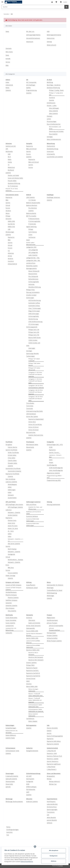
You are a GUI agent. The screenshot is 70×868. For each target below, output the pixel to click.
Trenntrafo (30, 408)
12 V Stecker (32, 200)
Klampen (50, 116)
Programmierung (31, 90)
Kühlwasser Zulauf (32, 588)
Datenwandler (31, 628)
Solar (28, 345)
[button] (52, 2)
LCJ (9, 251)
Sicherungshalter (34, 282)
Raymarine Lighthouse (54, 764)
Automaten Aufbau (34, 303)
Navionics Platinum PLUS (54, 756)
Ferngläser (9, 444)
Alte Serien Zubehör (14, 544)
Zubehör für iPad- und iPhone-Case (35, 508)
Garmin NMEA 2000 (32, 638)
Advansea (11, 253)
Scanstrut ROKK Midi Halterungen (33, 520)
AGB (48, 31)
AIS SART (29, 776)
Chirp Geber (12, 458)
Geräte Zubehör (13, 515)
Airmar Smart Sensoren (33, 626)
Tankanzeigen (30, 356)
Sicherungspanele (32, 327)
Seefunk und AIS (11, 146)
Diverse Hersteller (52, 728)
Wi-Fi (9, 157)
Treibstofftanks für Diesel (55, 590)
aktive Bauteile (51, 817)
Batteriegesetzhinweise (54, 35)
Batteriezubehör (31, 213)
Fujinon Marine (12, 447)
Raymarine (30, 146)
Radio (10, 159)
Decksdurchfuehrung (53, 88)
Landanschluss (31, 263)
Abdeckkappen (12, 484)
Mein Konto (9, 52)
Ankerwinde (9, 85)
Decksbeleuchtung (52, 149)
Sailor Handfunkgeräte (56, 470)
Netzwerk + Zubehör (14, 512)
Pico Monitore (33, 208)
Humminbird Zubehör (15, 471)
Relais (7, 88)
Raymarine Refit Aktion (54, 741)
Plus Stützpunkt (33, 276)
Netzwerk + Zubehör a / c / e (15, 540)
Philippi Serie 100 (34, 330)
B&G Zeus (11, 568)
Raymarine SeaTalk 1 (33, 670)
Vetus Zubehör (54, 111)
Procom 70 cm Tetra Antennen (12, 190)
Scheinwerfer (51, 154)
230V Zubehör (30, 197)
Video (10, 536)
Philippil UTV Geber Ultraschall (34, 369)
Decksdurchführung (14, 183)
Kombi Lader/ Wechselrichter (31, 243)
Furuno (28, 154)
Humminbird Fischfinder (13, 468)
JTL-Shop (61, 866)
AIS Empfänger (31, 85)
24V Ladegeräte (33, 252)
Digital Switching (31, 227)
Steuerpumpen (10, 781)
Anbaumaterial (12, 264)
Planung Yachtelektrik (33, 292)
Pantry (8, 827)
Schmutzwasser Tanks (12, 751)
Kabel (28, 240)
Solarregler (32, 348)
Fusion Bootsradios (11, 618)
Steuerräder (9, 784)
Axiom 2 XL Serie (13, 528)
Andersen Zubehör (32, 801)
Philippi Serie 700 (34, 335)
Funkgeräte (30, 781)
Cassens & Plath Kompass (13, 585)
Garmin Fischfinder (11, 450)
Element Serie (12, 520)
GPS (7, 149)
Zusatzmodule (12, 498)
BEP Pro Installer (31, 216)
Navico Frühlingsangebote (55, 736)
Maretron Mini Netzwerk (36, 660)
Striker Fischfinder (13, 452)
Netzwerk (11, 495)
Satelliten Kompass (11, 600)
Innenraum (50, 151)
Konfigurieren (54, 856)
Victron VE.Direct (33, 427)
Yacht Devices (33, 232)
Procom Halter (12, 181)
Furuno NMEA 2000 (32, 631)
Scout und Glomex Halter (15, 178)
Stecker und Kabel (13, 175)
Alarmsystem (30, 779)
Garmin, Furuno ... (55, 452)
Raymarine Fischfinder (12, 474)
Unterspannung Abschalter (35, 411)
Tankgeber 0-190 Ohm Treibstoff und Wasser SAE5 (35, 381)
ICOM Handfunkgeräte (56, 468)
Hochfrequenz (51, 801)
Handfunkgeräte (52, 465)
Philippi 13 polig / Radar (56, 90)
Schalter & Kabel (31, 295)
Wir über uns (30, 31)
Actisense (29, 618)
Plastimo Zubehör (13, 598)
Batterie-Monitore (32, 205)
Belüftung (50, 82)
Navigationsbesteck (32, 751)
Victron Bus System (32, 416)
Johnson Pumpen (52, 623)
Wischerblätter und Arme (55, 128)
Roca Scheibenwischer (54, 124)
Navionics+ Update (53, 759)
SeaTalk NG (11, 224)
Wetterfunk (11, 167)
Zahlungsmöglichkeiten (33, 35)
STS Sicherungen (34, 324)
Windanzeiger (10, 232)
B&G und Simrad (31, 149)
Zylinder (8, 787)
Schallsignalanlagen (12, 830)
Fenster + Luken (52, 105)
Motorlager (50, 588)
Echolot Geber (12, 455)
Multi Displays (12, 549)
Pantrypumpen (51, 633)
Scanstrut (52, 97)
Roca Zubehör (53, 134)
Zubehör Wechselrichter (36, 435)
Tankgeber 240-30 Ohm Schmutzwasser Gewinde (36, 387)
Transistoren (51, 812)
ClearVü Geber (12, 460)
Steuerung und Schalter (56, 131)
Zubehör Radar (10, 738)
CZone (30, 235)
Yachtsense (32, 237)
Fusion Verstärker (11, 620)
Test (8, 835)
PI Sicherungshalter (34, 221)
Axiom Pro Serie (13, 526)
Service (8, 62)
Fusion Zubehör (10, 623)
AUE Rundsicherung (35, 300)
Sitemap (49, 42)
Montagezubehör (31, 268)
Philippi (8, 216)
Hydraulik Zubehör (11, 779)
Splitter (28, 88)
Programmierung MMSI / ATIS (54, 477)
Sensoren (9, 219)
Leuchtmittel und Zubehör (55, 157)
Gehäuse (50, 823)
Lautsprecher (10, 626)
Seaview (51, 100)
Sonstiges (50, 137)
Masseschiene (33, 274)
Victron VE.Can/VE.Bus (35, 424)
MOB (28, 784)
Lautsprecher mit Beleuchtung (11, 629)
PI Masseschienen (34, 219)
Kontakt (8, 59)
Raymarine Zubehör (53, 744)
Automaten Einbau (34, 306)
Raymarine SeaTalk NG (33, 676)
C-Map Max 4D (51, 751)
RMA (7, 65)
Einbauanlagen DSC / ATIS (55, 444)
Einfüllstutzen (51, 103)
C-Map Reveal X (52, 769)
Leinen (49, 119)
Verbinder (31, 284)
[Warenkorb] (64, 2)
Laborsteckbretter (52, 804)
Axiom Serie (11, 523)
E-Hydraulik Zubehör (12, 776)
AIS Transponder (31, 82)
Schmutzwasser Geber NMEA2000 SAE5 (35, 706)
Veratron (8, 211)
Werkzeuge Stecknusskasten (14, 801)
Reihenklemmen (33, 279)
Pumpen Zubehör (52, 635)
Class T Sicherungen (35, 308)
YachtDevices (30, 719)
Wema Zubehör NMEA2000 (33, 715)
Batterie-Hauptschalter (33, 203)
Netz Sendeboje (10, 479)
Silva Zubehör (12, 611)
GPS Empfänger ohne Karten (14, 504)
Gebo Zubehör (53, 113)
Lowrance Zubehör (11, 482)
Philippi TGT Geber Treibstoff (34, 360)
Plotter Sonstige (10, 576)
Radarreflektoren (11, 735)
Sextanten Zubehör (11, 605)
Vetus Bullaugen (54, 108)
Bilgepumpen (51, 618)
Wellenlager (50, 596)
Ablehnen (54, 861)
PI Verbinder (32, 224)
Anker (7, 82)
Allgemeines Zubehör (53, 473)
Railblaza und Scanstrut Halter (34, 513)
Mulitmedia (9, 151)
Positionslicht (51, 146)
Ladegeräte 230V (31, 247)
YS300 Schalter (33, 340)
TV (9, 165)
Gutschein (9, 832)
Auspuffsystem (31, 585)
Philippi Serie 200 (34, 332)
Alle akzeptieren (54, 850)
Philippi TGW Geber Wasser (34, 364)
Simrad (8, 205)
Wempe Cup (53, 784)
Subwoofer (9, 633)
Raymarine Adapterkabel (36, 419)
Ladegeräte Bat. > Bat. (33, 258)
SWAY (28, 681)
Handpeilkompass (11, 592)
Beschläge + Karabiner (54, 85)
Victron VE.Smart (33, 430)
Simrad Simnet (31, 678)
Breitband (11, 170)
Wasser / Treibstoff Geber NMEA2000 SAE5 (36, 695)
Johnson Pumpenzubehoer (55, 629)
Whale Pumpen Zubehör (54, 641)
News (7, 31)
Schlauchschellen (52, 638)
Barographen (51, 776)
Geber (10, 487)
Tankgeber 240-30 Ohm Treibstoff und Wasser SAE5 (36, 399)
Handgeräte (11, 554)
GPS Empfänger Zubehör (15, 507)
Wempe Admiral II (55, 781)
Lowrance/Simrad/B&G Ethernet (33, 642)
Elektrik (49, 731)
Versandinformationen (33, 38)
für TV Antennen (13, 186)
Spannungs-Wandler (33, 353)
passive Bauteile (52, 820)
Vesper (51, 462)
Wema (8, 213)
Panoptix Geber (13, 463)
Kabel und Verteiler (34, 623)
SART (28, 792)
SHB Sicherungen (34, 314)
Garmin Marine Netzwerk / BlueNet (34, 634)
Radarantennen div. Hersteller (12, 732)
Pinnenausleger (52, 121)
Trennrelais (30, 406)
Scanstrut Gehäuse (32, 516)
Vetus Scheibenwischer (54, 139)
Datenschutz (51, 38)
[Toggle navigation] (2, 1)
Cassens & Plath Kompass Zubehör (13, 589)
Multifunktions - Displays (15, 560)
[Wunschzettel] (56, 2)
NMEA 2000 (11, 221)
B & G (7, 565)
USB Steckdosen (31, 414)
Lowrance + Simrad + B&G (55, 456)
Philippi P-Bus (30, 290)
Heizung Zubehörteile (53, 504)
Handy (10, 162)
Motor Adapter (33, 721)
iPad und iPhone (31, 504)
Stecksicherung (33, 319)
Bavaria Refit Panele (34, 338)
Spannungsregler (52, 809)
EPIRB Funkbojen (31, 787)
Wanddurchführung (35, 287)
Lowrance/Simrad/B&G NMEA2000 (33, 646)
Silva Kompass (10, 608)
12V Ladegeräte (33, 250)
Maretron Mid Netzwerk (36, 657)
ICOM (51, 447)
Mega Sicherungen (34, 311)
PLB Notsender (31, 789)
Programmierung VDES (54, 480)
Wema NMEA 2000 (32, 686)
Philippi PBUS (30, 665)
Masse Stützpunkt (34, 271)
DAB (9, 154)
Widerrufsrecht (51, 45)
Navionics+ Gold (52, 753)
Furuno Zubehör (13, 573)
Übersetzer (32, 620)
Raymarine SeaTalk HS (33, 673)
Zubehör (8, 90)
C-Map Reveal (51, 767)
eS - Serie (11, 531)
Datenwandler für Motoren (55, 585)
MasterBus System (32, 266)
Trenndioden (30, 403)
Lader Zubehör (33, 255)
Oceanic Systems (31, 663)
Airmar (10, 256)
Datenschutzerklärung (27, 862)
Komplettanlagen (11, 728)
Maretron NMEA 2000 (33, 650)
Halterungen (12, 490)
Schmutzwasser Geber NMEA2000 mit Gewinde (36, 710)
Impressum (30, 42)
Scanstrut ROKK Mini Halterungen (33, 524)
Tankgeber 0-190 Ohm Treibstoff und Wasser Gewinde (35, 374)
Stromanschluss (52, 807)
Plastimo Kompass (11, 595)
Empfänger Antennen (53, 197)
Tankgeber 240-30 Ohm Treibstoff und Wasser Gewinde (36, 392)
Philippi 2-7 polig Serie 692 (56, 94)
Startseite (9, 48)
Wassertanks (30, 447)
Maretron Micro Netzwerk (33, 654)
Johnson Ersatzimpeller (56, 626)
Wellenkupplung (52, 593)
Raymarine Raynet (32, 668)
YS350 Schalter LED (34, 343)
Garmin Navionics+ (53, 761)
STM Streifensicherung (35, 322)
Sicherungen (30, 298)
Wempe (49, 779)
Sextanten (9, 603)
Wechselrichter (31, 432)
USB (9, 229)
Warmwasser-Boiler (32, 444)
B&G (7, 200)
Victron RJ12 (32, 422)
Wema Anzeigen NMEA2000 (33, 690)
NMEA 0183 (11, 227)
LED (48, 815)
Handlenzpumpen (52, 620)
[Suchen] (33, 7)
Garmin (29, 151)
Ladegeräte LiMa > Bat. (33, 260)
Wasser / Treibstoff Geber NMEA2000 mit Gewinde (35, 700)
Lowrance (9, 510)
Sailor (51, 460)
